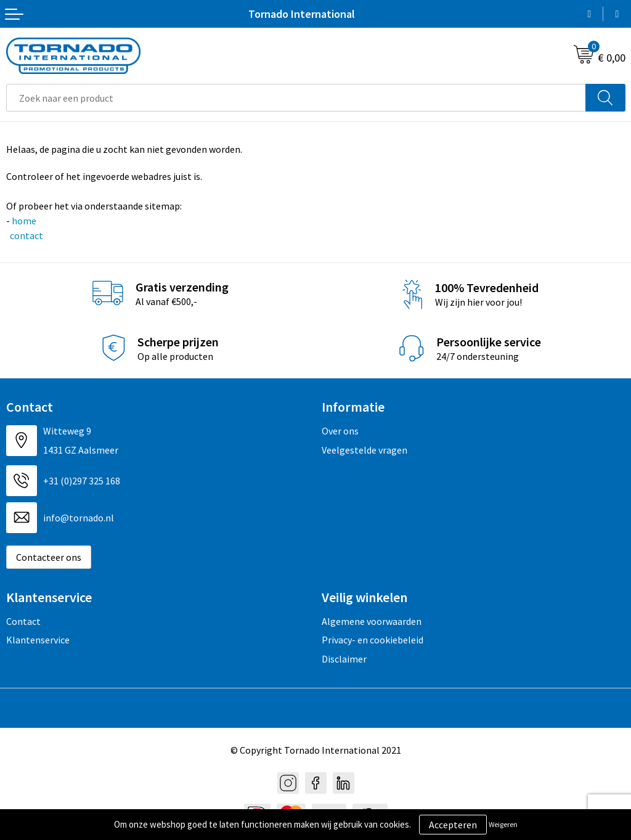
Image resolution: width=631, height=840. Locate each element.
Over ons (340, 431)
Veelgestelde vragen (364, 450)
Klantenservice (38, 640)
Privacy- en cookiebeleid (372, 640)
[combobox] (296, 98)
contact (26, 235)
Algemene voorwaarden (372, 621)
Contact (23, 621)
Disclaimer (344, 659)
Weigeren (503, 824)
